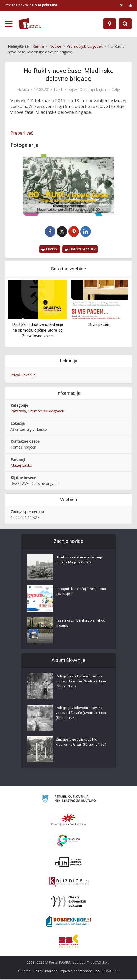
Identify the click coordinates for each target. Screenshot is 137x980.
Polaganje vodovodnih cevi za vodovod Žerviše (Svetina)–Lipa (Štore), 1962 (80, 683)
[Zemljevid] (110, 24)
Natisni (50, 250)
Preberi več (22, 133)
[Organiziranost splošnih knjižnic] (68, 820)
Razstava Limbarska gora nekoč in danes (77, 624)
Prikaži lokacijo (23, 375)
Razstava (18, 412)
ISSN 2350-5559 (107, 972)
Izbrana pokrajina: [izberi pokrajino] (31, 5)
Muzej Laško (21, 466)
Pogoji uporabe (46, 972)
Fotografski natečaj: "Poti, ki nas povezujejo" (78, 593)
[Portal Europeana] (69, 842)
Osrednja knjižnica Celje (100, 90)
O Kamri (24, 972)
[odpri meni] (9, 24)
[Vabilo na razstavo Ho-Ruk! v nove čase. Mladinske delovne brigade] (68, 185)
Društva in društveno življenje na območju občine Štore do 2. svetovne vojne (38, 331)
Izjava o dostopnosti (77, 972)
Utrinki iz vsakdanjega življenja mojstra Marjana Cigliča (81, 561)
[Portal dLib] (68, 863)
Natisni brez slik (80, 250)
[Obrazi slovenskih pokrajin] (69, 902)
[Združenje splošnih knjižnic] (69, 942)
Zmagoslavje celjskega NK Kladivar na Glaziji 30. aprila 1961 (78, 746)
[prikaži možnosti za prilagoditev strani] (122, 5)
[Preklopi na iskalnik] (125, 24)
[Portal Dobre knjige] (68, 922)
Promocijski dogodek (46, 412)
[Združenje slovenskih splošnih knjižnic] (69, 883)
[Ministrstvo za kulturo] (69, 800)
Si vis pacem (99, 325)
